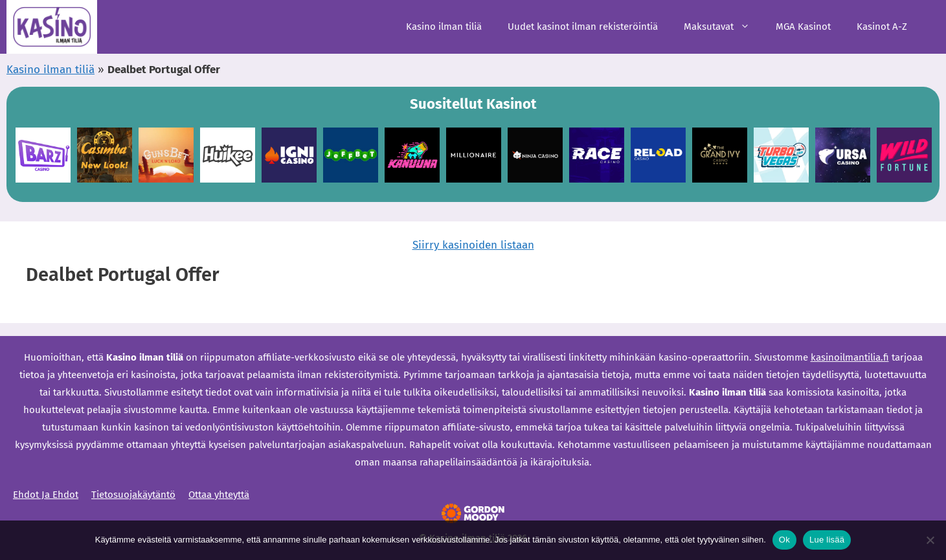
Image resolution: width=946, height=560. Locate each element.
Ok (784, 540)
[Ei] (930, 540)
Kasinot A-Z (882, 27)
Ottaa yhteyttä (219, 495)
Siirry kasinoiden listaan (473, 245)
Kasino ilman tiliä (444, 27)
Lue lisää (827, 540)
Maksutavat (723, 27)
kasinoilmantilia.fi (850, 357)
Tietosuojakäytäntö (133, 495)
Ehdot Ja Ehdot (46, 495)
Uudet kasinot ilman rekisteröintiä (583, 27)
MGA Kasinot (803, 27)
